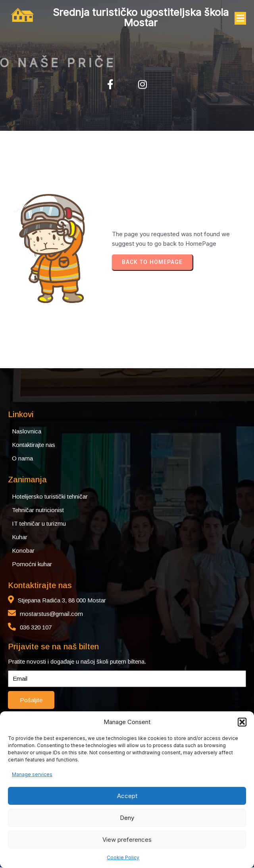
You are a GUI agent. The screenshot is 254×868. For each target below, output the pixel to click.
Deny (127, 818)
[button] (242, 722)
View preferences (127, 840)
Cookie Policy (123, 857)
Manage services (32, 774)
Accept (127, 796)
